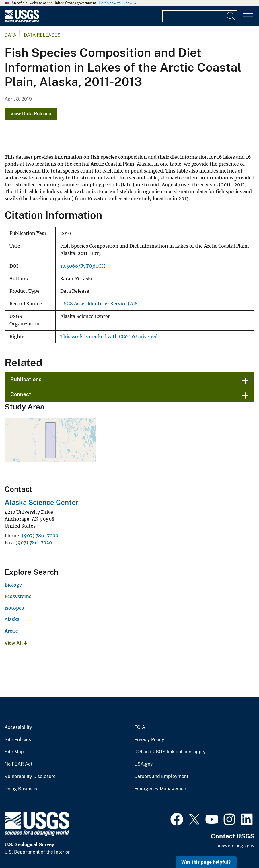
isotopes (14, 608)
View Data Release (31, 114)
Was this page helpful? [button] (206, 862)
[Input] (200, 16)
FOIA (140, 727)
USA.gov (143, 764)
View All (16, 643)
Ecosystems (18, 596)
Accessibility (18, 727)
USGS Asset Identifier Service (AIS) (100, 304)
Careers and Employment (161, 777)
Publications (26, 379)
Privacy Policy (149, 740)
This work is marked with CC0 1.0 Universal (109, 337)
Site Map (14, 752)
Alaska (12, 619)
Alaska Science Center (42, 502)
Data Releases (42, 35)
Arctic (11, 631)
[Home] (22, 21)
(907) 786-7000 (40, 536)
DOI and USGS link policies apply (170, 752)
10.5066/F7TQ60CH (83, 266)
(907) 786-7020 (34, 543)
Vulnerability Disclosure (30, 777)
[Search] (231, 16)
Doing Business (21, 789)
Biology (13, 585)
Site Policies (18, 740)
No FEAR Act (18, 764)
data (10, 35)
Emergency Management (161, 789)
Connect (21, 394)
